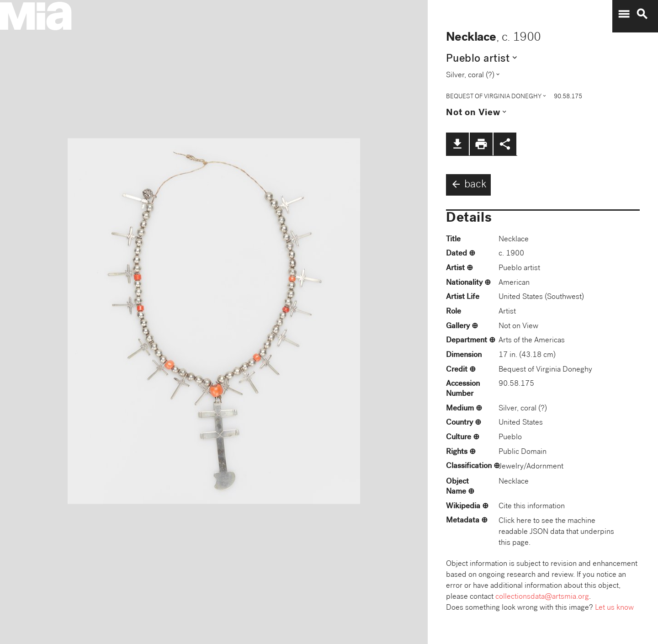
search (642, 14)
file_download (457, 144)
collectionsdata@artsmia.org (542, 597)
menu (624, 14)
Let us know (614, 608)
